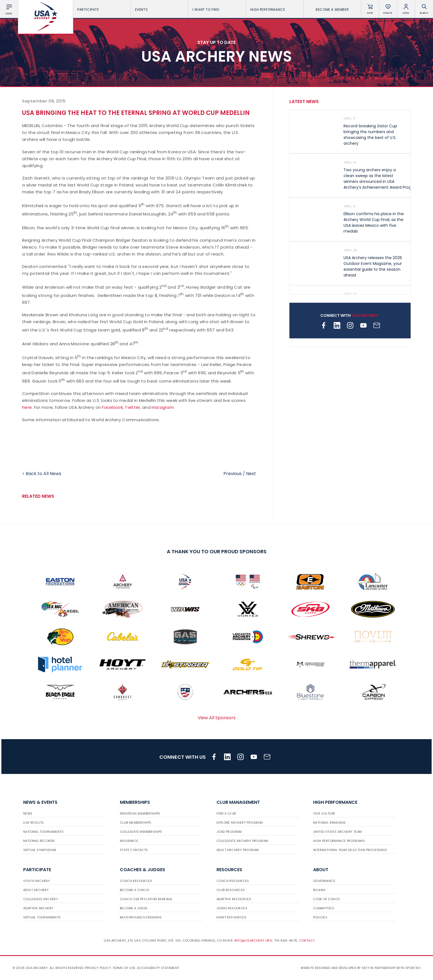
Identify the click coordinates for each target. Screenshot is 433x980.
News (28, 813)
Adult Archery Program (238, 850)
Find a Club (226, 813)
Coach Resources (136, 881)
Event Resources (231, 917)
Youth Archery (37, 881)
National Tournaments (43, 832)
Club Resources (231, 890)
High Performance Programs (339, 841)
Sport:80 (413, 968)
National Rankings (330, 823)
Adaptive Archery (38, 908)
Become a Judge (134, 908)
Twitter (132, 407)
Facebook (112, 407)
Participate (102, 10)
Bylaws (319, 890)
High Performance (275, 10)
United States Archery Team (337, 832)
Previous (233, 474)
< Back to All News (42, 474)
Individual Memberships (140, 813)
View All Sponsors (217, 718)
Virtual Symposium (40, 850)
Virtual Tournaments (42, 917)
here (27, 407)
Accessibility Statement (158, 968)
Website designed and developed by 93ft (335, 968)
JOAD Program (229, 832)
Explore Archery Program (240, 823)
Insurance (129, 841)
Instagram (163, 407)
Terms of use (124, 968)
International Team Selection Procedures (350, 850)
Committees (324, 908)
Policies (320, 917)
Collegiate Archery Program (242, 841)
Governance (324, 881)
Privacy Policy (98, 968)
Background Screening (141, 917)
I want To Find (217, 10)
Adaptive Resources (234, 899)
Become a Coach (135, 890)
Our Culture (324, 813)
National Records (39, 841)
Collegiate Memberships (141, 832)
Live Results (34, 823)
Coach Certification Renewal (146, 899)
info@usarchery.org (253, 941)
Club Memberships (135, 823)
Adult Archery (36, 890)
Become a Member (332, 10)
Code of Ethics (327, 899)
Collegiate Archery (41, 899)
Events (160, 10)
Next (251, 474)
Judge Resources (232, 908)
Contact (307, 941)
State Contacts (134, 850)
